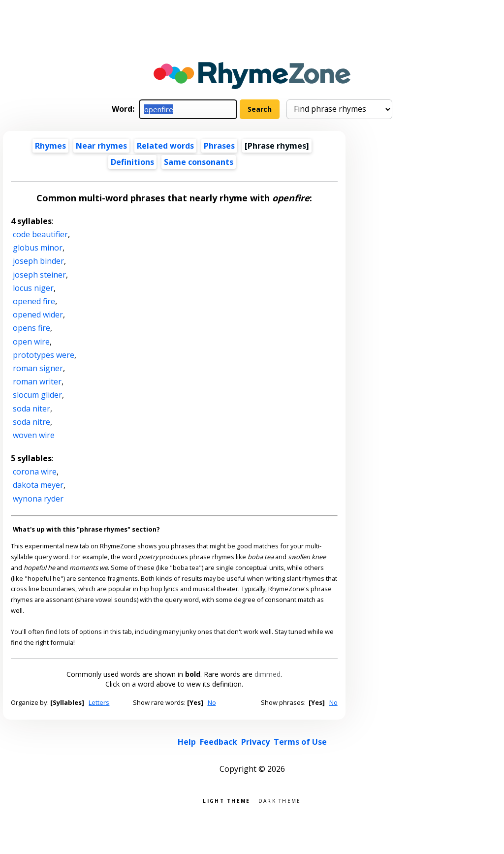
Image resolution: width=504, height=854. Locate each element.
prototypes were (44, 355)
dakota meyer (38, 485)
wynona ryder (38, 499)
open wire (31, 342)
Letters (99, 702)
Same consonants (199, 162)
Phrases (219, 146)
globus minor (38, 248)
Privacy (255, 742)
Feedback (219, 742)
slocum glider (37, 395)
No (212, 702)
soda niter (31, 409)
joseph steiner (39, 275)
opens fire (31, 328)
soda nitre (31, 422)
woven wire (34, 435)
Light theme (226, 800)
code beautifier (40, 234)
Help (187, 742)
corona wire (35, 472)
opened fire (34, 301)
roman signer (38, 368)
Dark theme (280, 800)
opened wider (38, 315)
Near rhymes (101, 146)
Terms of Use (300, 742)
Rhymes (50, 146)
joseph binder (38, 261)
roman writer (37, 381)
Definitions (132, 162)
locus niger (33, 288)
